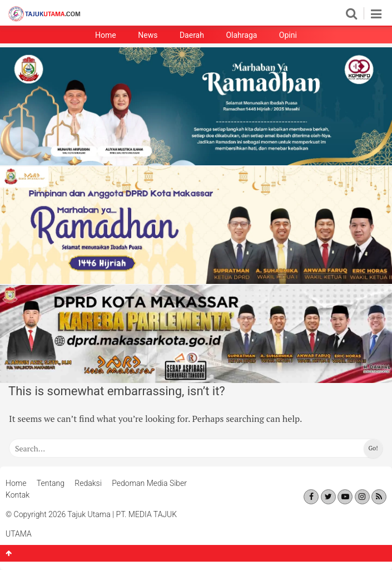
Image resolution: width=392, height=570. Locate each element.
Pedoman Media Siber (149, 483)
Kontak (18, 495)
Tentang (51, 483)
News (148, 35)
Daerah (192, 35)
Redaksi (88, 483)
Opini (288, 35)
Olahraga (241, 35)
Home (106, 35)
